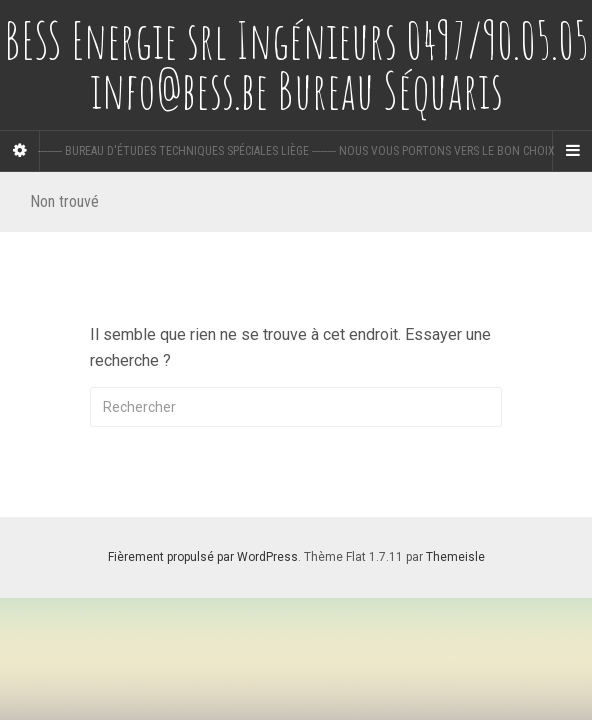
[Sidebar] (20, 151)
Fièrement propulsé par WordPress (203, 557)
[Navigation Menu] (572, 151)
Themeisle (455, 557)
